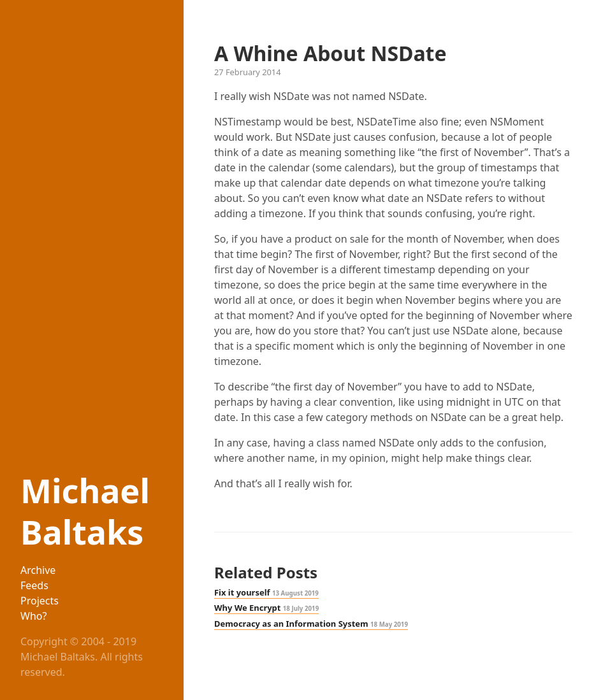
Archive (38, 570)
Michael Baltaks (85, 511)
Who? (33, 616)
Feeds (34, 585)
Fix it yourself (266, 592)
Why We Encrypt (266, 608)
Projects (40, 601)
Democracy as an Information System (311, 624)
